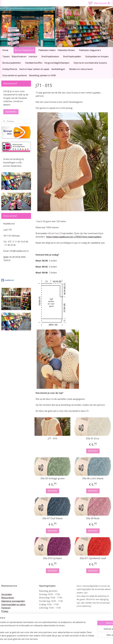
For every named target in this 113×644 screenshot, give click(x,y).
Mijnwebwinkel (84, 639)
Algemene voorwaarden (13, 601)
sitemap (46, 639)
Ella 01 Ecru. (93, 439)
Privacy (5, 611)
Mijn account (102, 3)
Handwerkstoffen (34, 63)
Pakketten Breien (66, 50)
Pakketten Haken (47, 50)
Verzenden (7, 594)
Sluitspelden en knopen (97, 56)
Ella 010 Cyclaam (52, 558)
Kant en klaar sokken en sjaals (34, 69)
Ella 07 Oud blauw (52, 518)
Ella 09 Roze (93, 518)
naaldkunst (8, 280)
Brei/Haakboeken (50, 56)
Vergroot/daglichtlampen (57, 63)
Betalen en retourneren (81, 69)
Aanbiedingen (58, 69)
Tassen (6, 56)
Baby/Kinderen (19, 56)
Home (5, 50)
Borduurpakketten (12, 63)
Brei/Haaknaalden (72, 56)
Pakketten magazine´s (90, 50)
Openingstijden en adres (13, 604)
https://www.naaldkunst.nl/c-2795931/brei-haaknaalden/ (74, 237)
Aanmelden (11, 112)
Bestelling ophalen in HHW (42, 75)
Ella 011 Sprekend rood (93, 558)
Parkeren (6, 608)
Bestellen (93, 451)
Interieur (33, 56)
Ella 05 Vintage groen (52, 478)
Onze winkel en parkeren (15, 75)
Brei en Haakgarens (24, 50)
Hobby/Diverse (10, 69)
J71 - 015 (52, 439)
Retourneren (8, 598)
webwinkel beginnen (61, 639)
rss (51, 639)
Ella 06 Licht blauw (93, 478)
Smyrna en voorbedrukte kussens (90, 63)
